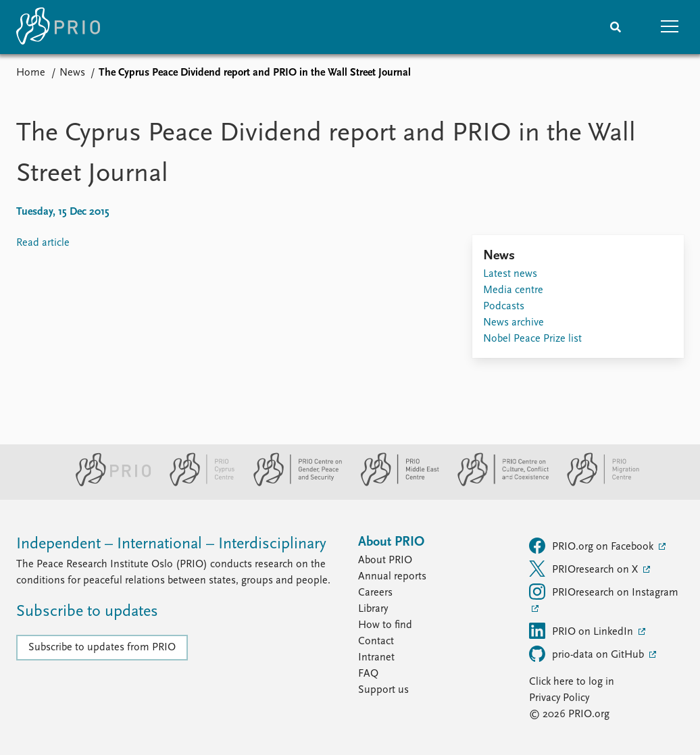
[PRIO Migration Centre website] (596, 484)
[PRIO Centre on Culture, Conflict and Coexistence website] (498, 484)
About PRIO (385, 561)
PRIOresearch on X (585, 569)
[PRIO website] (108, 484)
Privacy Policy (559, 698)
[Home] (58, 27)
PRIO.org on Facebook (593, 546)
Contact (376, 642)
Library (373, 609)
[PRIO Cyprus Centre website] (197, 484)
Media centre (513, 290)
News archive (514, 323)
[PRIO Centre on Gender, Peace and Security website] (292, 484)
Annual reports (392, 577)
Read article (43, 243)
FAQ (368, 674)
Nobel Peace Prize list (532, 339)
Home (31, 73)
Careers (375, 593)
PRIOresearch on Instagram (604, 592)
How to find (385, 625)
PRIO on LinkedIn (582, 631)
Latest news (510, 274)
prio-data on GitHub (588, 654)
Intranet (376, 658)
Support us (383, 690)
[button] (670, 27)
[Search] (616, 27)
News (72, 73)
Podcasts (504, 307)
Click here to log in (572, 682)
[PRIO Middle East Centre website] (394, 484)
